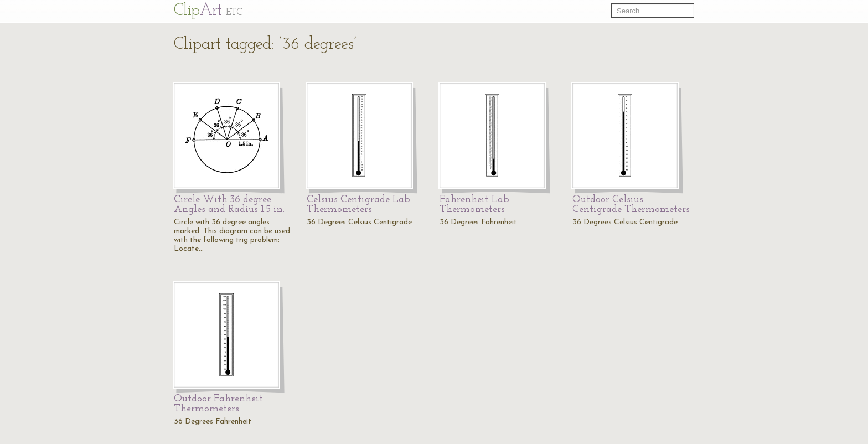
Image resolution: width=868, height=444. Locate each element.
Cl (208, 11)
